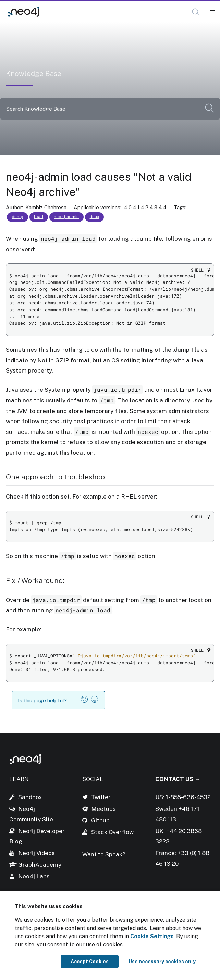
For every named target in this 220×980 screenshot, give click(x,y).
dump (17, 217)
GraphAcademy (40, 865)
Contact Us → (178, 779)
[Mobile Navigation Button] (212, 12)
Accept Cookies (90, 962)
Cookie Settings (152, 936)
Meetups (103, 809)
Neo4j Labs (34, 876)
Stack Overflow (112, 832)
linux (95, 217)
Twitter (101, 797)
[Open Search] (196, 12)
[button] (196, 12)
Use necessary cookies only (162, 962)
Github (100, 820)
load (39, 217)
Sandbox (30, 797)
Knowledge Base (71, 12)
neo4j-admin (66, 217)
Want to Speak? (104, 854)
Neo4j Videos (36, 853)
